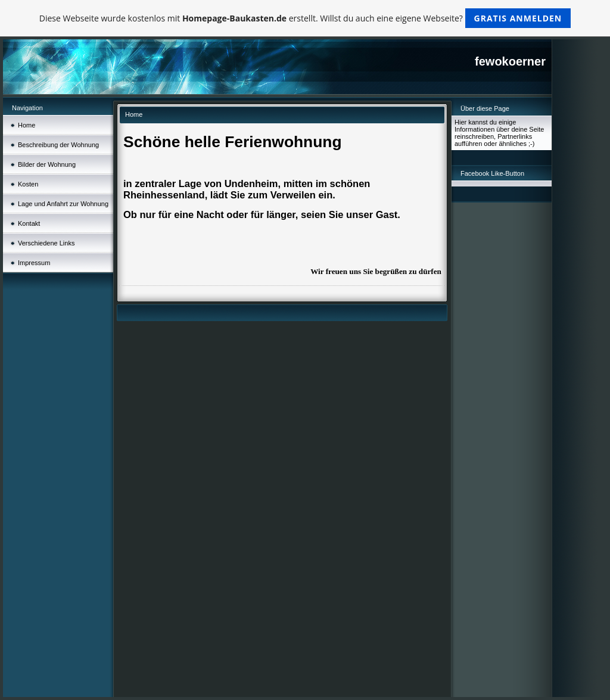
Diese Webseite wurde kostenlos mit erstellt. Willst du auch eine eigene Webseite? (305, 18)
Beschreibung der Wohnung (58, 145)
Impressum (34, 263)
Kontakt (29, 223)
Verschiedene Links (46, 243)
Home (27, 125)
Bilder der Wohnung (47, 164)
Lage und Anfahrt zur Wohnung (63, 204)
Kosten (28, 184)
